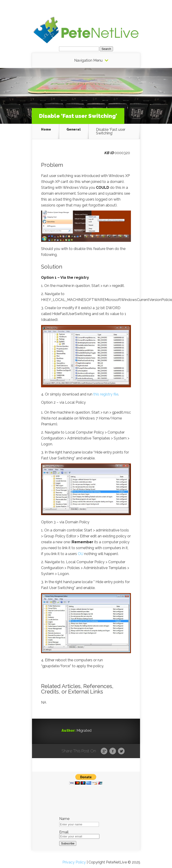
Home (46, 130)
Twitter (121, 751)
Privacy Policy (74, 862)
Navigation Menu (88, 61)
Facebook (113, 751)
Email (64, 832)
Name (64, 819)
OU (81, 554)
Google (104, 751)
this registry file (106, 394)
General (74, 130)
